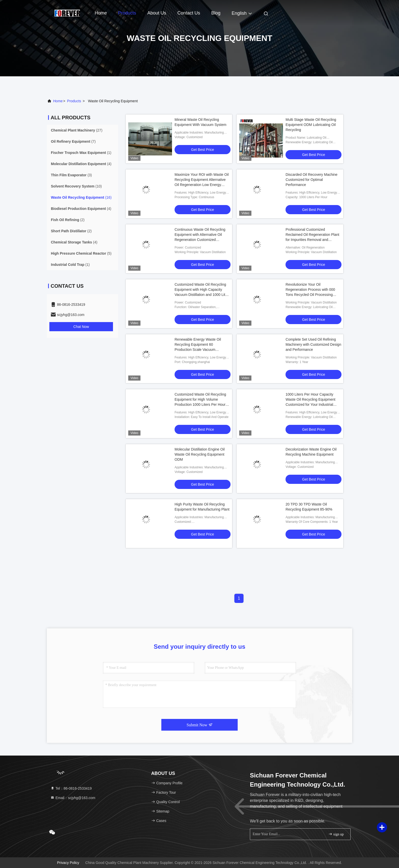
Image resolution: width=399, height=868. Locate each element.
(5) (81, 253)
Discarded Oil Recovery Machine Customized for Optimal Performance (311, 180)
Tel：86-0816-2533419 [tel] (71, 788)
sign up (336, 834)
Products (127, 13)
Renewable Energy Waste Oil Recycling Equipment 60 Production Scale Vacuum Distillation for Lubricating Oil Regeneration (198, 350)
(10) (76, 186)
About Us (157, 13)
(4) (81, 164)
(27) (77, 130)
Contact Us (189, 13)
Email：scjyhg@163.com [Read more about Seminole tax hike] (73, 798)
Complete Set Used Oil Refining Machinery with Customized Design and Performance (313, 344)
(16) (81, 197)
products (74, 101)
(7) (73, 141)
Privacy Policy (68, 863)
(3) (71, 175)
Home (101, 13)
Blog (216, 13)
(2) (68, 220)
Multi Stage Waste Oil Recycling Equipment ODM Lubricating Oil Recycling (311, 125)
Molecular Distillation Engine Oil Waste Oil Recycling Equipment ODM (200, 454)
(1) (81, 153)
